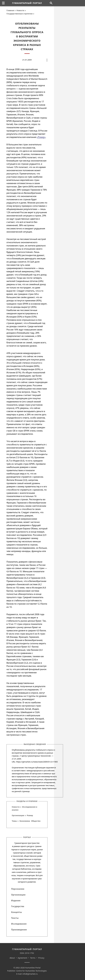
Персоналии (18, 889)
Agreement (23, 958)
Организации (18, 815)
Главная (10, 10)
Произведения (19, 930)
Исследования (19, 924)
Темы (14, 821)
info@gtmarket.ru (30, 974)
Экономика (25, 821)
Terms (33, 958)
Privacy (41, 958)
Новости (20, 10)
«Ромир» (41, 137)
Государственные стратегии (20, 14)
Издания (16, 901)
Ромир (30, 815)
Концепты (16, 912)
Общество (36, 821)
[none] (3, 3)
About (12, 958)
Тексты (15, 918)
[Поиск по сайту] (51, 3)
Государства (18, 906)
